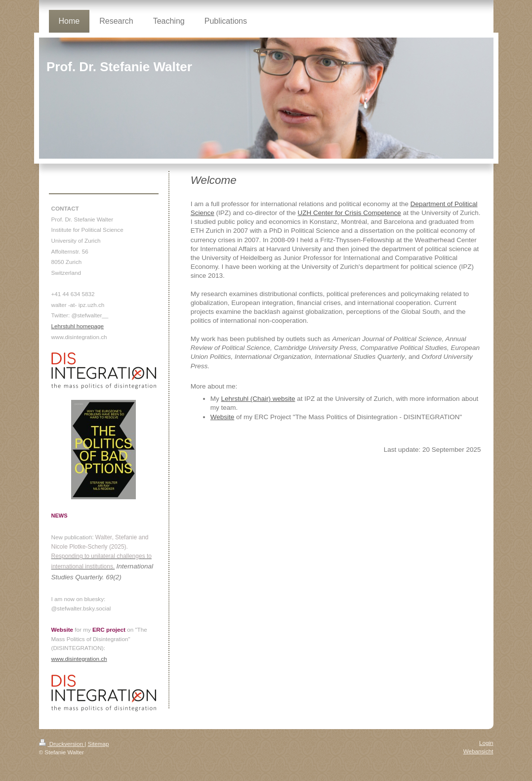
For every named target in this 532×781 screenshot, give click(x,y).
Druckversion (62, 744)
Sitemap (99, 744)
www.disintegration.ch (79, 659)
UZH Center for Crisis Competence (349, 213)
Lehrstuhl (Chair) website (258, 399)
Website (223, 417)
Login (486, 743)
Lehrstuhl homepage (78, 326)
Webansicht (478, 751)
